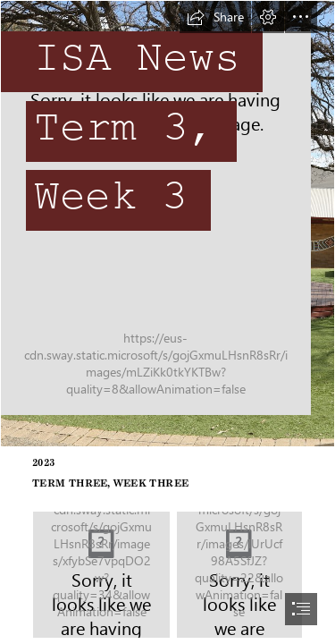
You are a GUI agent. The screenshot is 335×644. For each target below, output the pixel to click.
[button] (215, 17)
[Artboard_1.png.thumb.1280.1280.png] (239, 575)
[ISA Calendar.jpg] (101, 575)
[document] (167, 322)
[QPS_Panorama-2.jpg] (167, 224)
